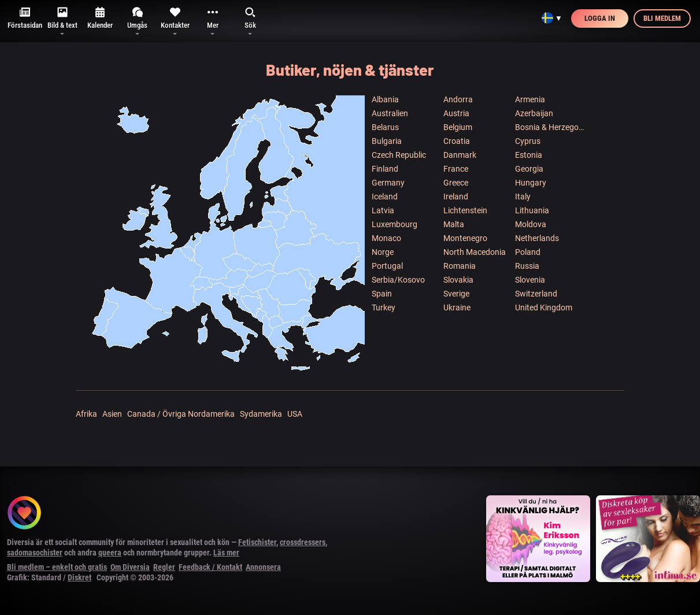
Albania (385, 99)
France (456, 169)
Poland (528, 252)
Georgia (529, 169)
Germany (388, 183)
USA (295, 414)
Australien (390, 113)
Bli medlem (662, 18)
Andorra (458, 99)
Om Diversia (130, 567)
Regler (164, 567)
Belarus (385, 127)
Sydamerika (261, 414)
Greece (456, 183)
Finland (385, 169)
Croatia (457, 141)
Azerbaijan (534, 113)
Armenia (530, 99)
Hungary (531, 183)
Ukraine (457, 307)
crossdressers (303, 542)
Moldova (531, 224)
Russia (527, 266)
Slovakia (458, 280)
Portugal (387, 266)
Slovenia (530, 280)
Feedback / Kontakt (210, 567)
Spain (382, 294)
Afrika (86, 414)
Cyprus (528, 141)
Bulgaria (387, 141)
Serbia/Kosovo (398, 280)
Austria (456, 113)
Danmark (460, 155)
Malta (454, 224)
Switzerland (536, 294)
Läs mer (226, 553)
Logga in (600, 18)
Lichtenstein (465, 210)
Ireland (456, 197)
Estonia (529, 155)
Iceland (385, 197)
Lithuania (532, 210)
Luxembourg (395, 224)
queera (110, 553)
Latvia (383, 210)
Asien (112, 414)
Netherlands (537, 238)
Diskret (79, 577)
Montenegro (465, 238)
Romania (460, 266)
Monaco (386, 238)
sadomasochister (35, 553)
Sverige (456, 294)
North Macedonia (475, 252)
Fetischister (257, 542)
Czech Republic (399, 155)
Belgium (458, 127)
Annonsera (263, 567)
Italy (523, 197)
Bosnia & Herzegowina (550, 127)
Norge (383, 252)
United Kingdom (544, 307)
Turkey (384, 307)
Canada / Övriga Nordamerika (181, 414)
